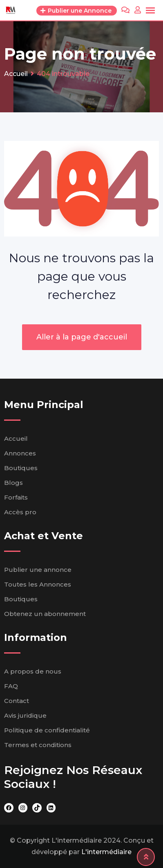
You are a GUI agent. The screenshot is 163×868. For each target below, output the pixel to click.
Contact (17, 701)
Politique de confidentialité (47, 730)
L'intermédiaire (106, 852)
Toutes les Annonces (38, 584)
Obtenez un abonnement (45, 614)
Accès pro (20, 512)
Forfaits (16, 497)
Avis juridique (25, 715)
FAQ (11, 686)
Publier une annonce (38, 570)
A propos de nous (33, 671)
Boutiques (21, 468)
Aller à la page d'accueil (82, 337)
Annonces (20, 453)
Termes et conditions (38, 745)
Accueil (16, 438)
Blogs (13, 483)
